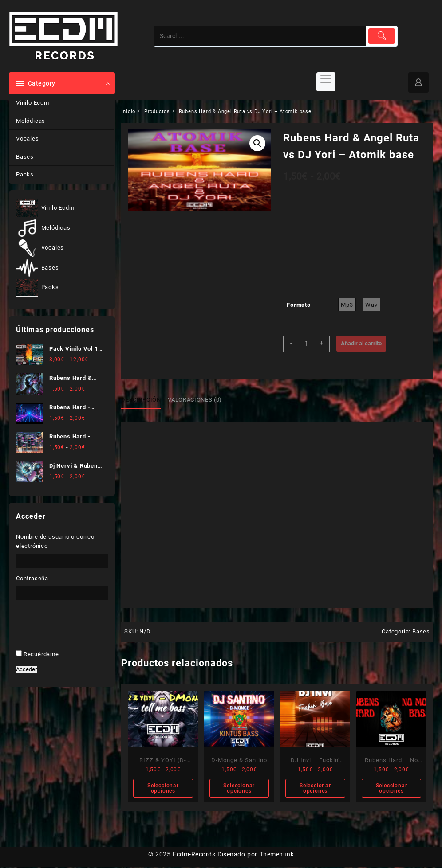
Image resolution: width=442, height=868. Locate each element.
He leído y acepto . (217, 514)
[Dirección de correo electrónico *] (221, 487)
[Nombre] (221, 459)
